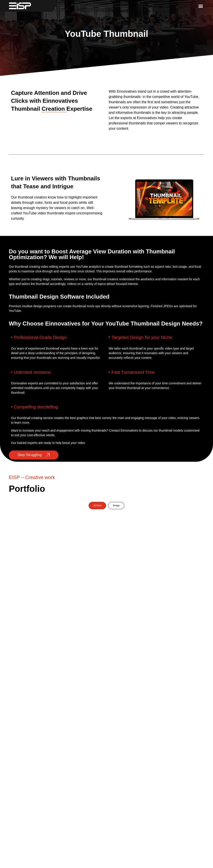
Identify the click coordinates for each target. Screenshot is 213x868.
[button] (201, 6)
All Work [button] (97, 506)
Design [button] (116, 506)
